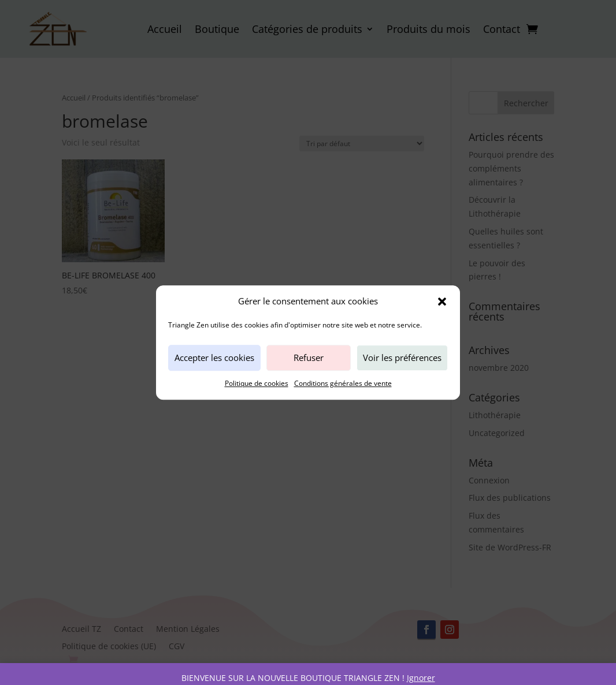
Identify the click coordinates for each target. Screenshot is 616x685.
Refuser (309, 358)
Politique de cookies (257, 383)
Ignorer (421, 678)
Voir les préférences (402, 358)
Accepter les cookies (214, 358)
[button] (442, 301)
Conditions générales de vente (343, 383)
